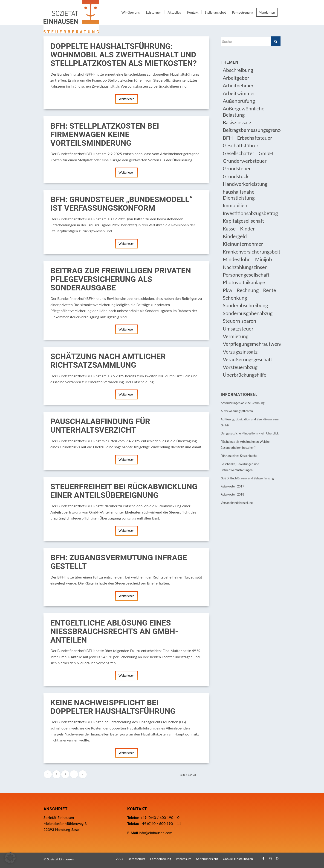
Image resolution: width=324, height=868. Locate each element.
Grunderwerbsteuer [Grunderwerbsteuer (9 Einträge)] (245, 161)
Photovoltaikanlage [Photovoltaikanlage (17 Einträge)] (244, 282)
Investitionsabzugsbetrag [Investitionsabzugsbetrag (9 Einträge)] (250, 213)
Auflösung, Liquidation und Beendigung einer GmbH (250, 422)
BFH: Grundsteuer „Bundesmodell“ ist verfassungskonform (121, 204)
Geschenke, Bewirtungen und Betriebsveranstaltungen (240, 467)
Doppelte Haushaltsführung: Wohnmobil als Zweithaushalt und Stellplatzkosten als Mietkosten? (124, 55)
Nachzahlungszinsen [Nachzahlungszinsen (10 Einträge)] (245, 267)
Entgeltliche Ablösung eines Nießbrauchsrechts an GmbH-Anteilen (114, 632)
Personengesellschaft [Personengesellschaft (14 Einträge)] (246, 275)
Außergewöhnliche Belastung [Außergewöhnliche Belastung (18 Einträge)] (244, 111)
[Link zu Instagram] (270, 859)
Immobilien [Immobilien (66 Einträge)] (235, 205)
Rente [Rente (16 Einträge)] (269, 290)
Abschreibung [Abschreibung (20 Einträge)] (238, 70)
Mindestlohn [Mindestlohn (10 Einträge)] (237, 259)
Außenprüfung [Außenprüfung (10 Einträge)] (239, 101)
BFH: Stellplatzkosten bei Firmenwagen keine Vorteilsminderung (105, 135)
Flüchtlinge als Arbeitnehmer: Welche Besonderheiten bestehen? (245, 445)
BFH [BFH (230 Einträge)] (228, 138)
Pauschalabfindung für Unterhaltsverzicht (100, 426)
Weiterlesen (126, 99)
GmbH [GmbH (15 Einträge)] (266, 153)
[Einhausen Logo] (71, 17)
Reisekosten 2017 (232, 486)
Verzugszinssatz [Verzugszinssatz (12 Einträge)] (240, 352)
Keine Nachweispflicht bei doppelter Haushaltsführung (113, 707)
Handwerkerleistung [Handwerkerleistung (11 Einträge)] (245, 184)
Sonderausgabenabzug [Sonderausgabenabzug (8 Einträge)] (248, 313)
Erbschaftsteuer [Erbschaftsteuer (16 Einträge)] (255, 138)
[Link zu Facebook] (263, 859)
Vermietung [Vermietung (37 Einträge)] (236, 336)
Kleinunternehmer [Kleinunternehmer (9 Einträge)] (243, 244)
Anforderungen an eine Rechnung (243, 403)
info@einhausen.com (155, 833)
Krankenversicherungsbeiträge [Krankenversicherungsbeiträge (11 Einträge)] (252, 252)
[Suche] (251, 41)
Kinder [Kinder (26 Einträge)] (247, 229)
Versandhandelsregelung (237, 503)
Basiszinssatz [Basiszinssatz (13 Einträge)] (237, 122)
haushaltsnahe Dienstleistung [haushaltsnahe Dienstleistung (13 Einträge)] (239, 195)
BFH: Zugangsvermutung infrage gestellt (119, 562)
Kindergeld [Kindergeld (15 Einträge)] (235, 236)
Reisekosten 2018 (232, 494)
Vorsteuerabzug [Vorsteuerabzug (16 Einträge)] (240, 367)
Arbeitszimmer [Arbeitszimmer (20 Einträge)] (239, 93)
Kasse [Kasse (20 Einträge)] (229, 229)
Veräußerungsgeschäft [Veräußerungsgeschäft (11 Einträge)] (247, 359)
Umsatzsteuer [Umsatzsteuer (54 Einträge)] (238, 329)
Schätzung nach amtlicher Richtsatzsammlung (108, 361)
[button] (10, 858)
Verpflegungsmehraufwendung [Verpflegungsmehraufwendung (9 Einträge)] (252, 344)
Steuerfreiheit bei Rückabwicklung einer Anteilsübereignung (124, 491)
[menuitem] (131, 12)
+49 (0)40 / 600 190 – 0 (160, 817)
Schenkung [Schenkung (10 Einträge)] (235, 298)
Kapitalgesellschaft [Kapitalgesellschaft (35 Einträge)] (243, 221)
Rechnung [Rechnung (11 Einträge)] (248, 290)
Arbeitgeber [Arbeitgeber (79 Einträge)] (236, 78)
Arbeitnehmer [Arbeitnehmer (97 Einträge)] (238, 85)
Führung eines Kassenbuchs (239, 456)
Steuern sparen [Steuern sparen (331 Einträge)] (239, 321)
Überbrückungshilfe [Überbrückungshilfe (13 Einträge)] (244, 375)
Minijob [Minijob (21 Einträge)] (263, 259)
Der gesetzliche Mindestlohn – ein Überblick (250, 433)
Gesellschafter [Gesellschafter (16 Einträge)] (239, 153)
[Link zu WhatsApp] (277, 859)
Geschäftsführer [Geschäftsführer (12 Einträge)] (241, 145)
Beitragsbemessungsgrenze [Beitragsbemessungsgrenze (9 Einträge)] (252, 130)
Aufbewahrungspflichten (237, 411)
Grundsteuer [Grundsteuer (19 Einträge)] (237, 168)
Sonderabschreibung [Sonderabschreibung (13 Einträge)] (245, 305)
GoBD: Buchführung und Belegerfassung (247, 478)
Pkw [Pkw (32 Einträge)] (228, 290)
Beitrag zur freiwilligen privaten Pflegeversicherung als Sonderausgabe (121, 279)
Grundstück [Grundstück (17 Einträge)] (236, 176)
